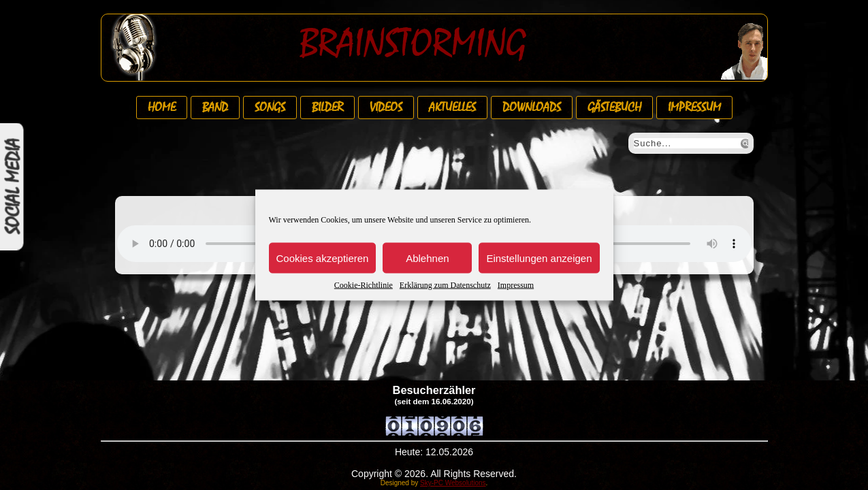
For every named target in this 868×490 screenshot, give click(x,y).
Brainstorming (413, 44)
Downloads (532, 108)
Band (215, 108)
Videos (386, 108)
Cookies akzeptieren (323, 258)
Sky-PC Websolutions (453, 483)
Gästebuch (614, 108)
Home (162, 108)
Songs (270, 108)
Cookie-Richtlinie (364, 285)
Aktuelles (452, 108)
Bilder (327, 108)
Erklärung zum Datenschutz (445, 285)
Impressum (516, 285)
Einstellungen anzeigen (539, 258)
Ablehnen (427, 258)
